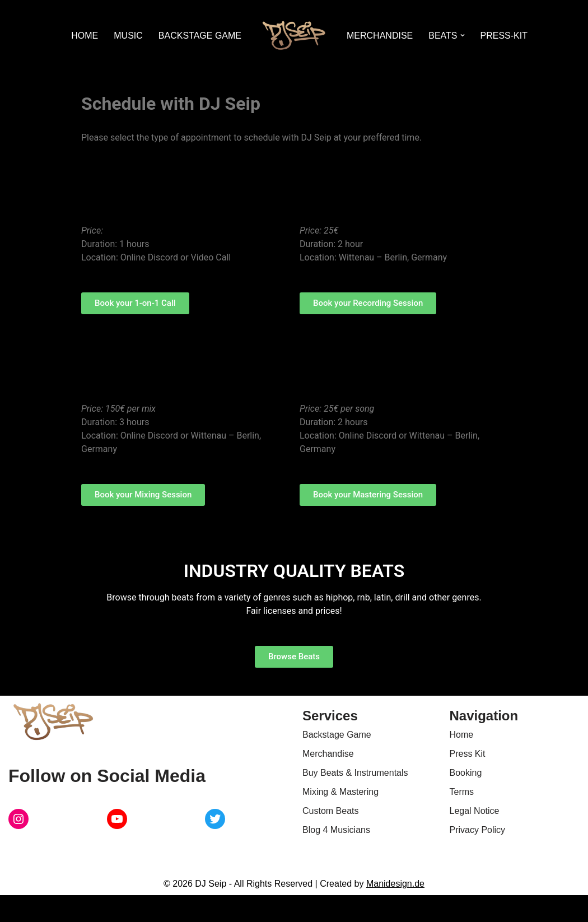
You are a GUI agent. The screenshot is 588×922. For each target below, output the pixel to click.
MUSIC (128, 36)
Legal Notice (475, 811)
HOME (85, 36)
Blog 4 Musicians (336, 830)
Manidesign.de (395, 884)
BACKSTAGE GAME (200, 36)
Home (462, 735)
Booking (466, 773)
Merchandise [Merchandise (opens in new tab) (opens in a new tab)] (328, 754)
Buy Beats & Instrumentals (355, 773)
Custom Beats (330, 811)
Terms (462, 792)
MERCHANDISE (380, 36)
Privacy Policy (478, 830)
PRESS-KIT (504, 36)
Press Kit (468, 754)
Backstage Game (337, 735)
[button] (463, 35)
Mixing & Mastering (340, 792)
